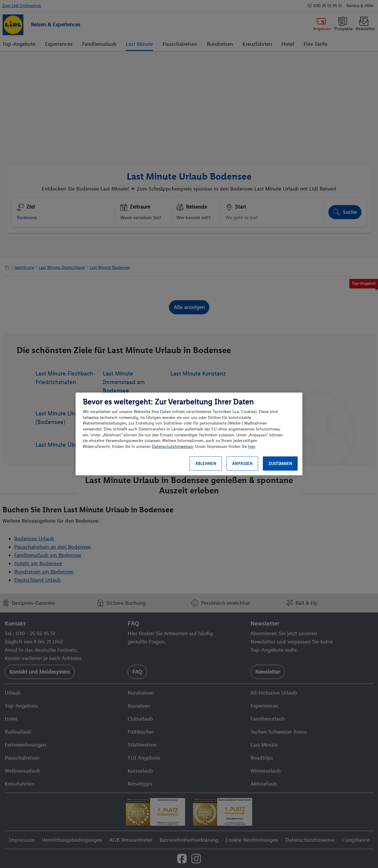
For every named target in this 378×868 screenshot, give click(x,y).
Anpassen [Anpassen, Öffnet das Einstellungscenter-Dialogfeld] (242, 464)
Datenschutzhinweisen (172, 447)
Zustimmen (280, 464)
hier (251, 447)
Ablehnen (206, 464)
